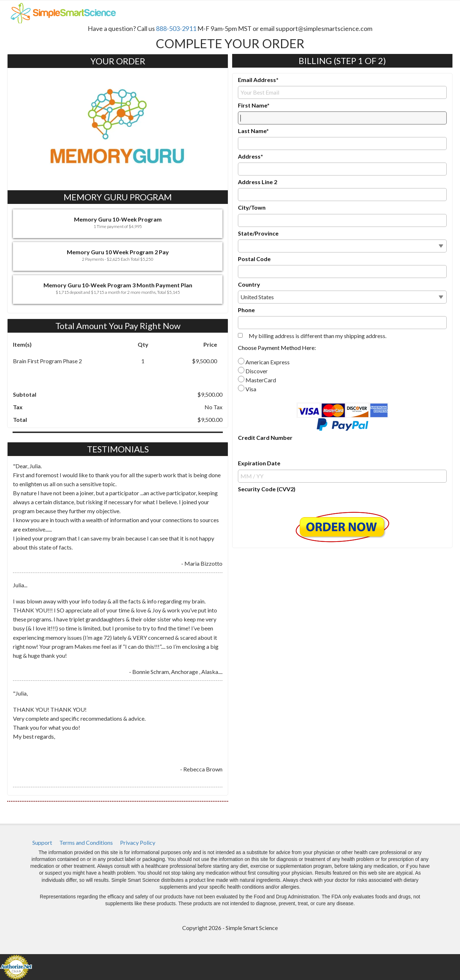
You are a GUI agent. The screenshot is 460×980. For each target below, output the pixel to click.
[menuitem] (42, 843)
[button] (118, 224)
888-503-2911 (176, 28)
